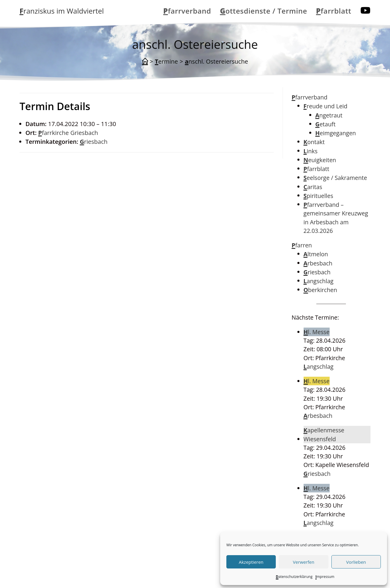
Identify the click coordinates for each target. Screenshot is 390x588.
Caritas (313, 187)
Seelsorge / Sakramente (335, 178)
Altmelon (316, 254)
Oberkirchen (320, 290)
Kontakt (314, 142)
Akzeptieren (251, 562)
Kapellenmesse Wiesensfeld (324, 434)
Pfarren (302, 245)
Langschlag (319, 281)
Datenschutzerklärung (294, 577)
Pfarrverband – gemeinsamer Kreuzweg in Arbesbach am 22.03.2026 (336, 218)
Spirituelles (318, 196)
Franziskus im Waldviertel (62, 11)
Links (311, 151)
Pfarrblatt (316, 169)
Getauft (325, 124)
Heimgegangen (336, 133)
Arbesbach (318, 263)
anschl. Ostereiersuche (216, 61)
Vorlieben (356, 562)
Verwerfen (304, 562)
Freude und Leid (325, 106)
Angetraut (329, 115)
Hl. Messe (317, 332)
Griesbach (94, 142)
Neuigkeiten (320, 160)
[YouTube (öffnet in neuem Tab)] (365, 10)
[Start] (145, 62)
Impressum (325, 577)
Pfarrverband (310, 97)
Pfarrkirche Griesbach (68, 133)
